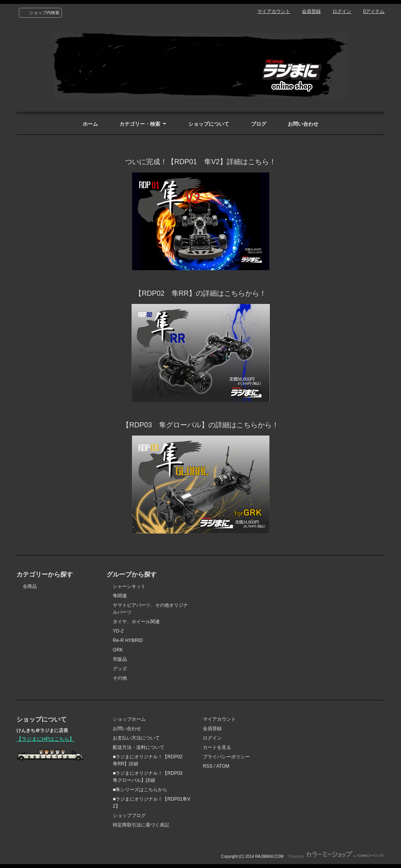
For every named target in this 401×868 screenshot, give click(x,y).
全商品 (30, 586)
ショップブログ (129, 816)
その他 (120, 678)
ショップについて (209, 124)
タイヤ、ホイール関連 (136, 622)
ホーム (90, 124)
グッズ (120, 669)
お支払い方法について (136, 738)
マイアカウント (274, 11)
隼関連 (120, 596)
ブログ (259, 124)
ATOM (223, 766)
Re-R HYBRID (128, 640)
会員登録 (311, 11)
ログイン (342, 11)
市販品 (120, 659)
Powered (337, 856)
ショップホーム (129, 719)
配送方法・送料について (139, 747)
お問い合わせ (303, 124)
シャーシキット (129, 586)
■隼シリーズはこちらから (140, 790)
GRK (118, 650)
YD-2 (118, 631)
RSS (208, 766)
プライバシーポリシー (226, 757)
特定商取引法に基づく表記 (141, 825)
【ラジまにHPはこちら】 (45, 739)
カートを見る (217, 747)
